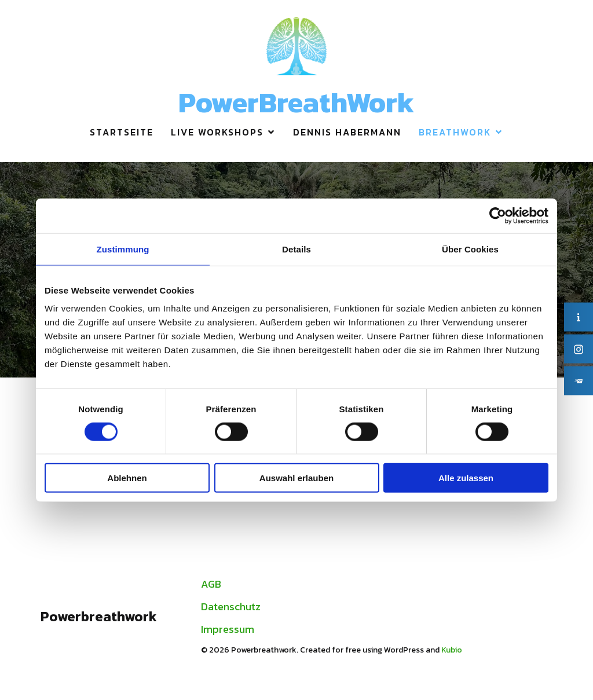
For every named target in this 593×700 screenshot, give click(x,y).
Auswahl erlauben (296, 478)
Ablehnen (127, 478)
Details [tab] (296, 249)
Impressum (228, 629)
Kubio (452, 650)
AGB (211, 584)
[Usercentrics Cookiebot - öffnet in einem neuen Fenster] (498, 215)
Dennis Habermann (347, 132)
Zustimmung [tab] (123, 249)
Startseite (122, 132)
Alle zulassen (466, 478)
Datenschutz (231, 606)
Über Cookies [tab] (470, 249)
